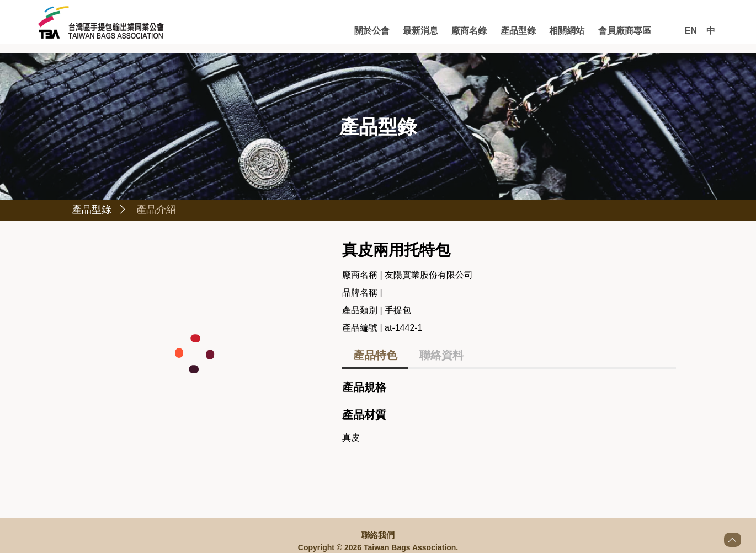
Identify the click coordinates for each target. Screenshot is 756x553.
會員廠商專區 (625, 31)
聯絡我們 (378, 535)
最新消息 (420, 31)
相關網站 (567, 31)
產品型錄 (518, 31)
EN (691, 31)
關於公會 (372, 31)
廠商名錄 (469, 31)
